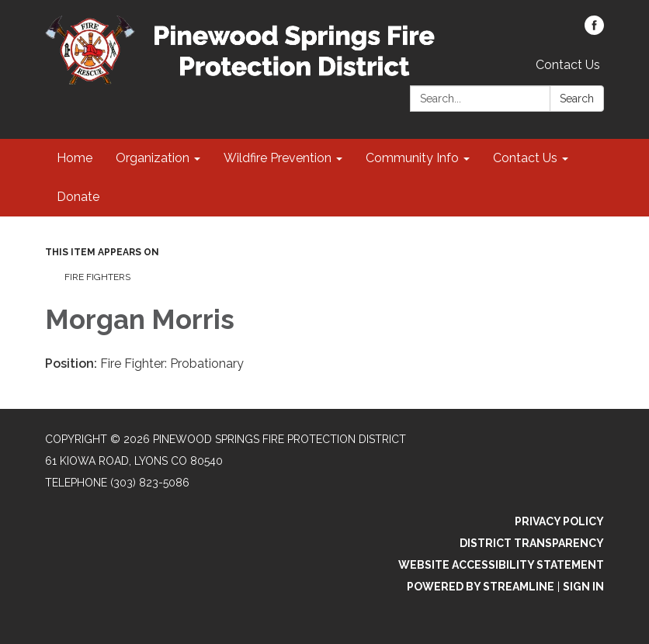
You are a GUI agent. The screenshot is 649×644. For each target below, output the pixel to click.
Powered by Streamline (481, 587)
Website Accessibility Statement (501, 565)
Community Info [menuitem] (412, 158)
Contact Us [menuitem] (525, 158)
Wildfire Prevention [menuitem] (278, 158)
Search (577, 99)
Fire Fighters (97, 277)
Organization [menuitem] (153, 158)
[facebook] (594, 31)
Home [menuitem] (75, 158)
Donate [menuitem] (78, 197)
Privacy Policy (559, 521)
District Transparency (532, 543)
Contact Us (568, 65)
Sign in (583, 587)
